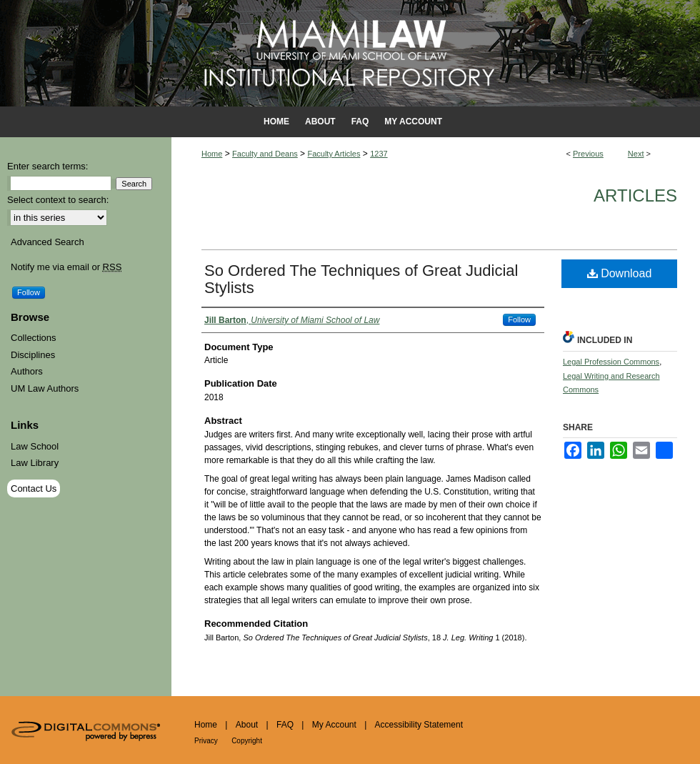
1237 (379, 154)
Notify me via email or (66, 267)
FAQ (285, 725)
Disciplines (33, 355)
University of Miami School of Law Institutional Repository (350, 53)
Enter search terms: (47, 166)
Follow (519, 319)
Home (212, 154)
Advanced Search (47, 242)
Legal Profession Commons (611, 362)
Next (636, 154)
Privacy (206, 741)
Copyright (247, 741)
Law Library (35, 463)
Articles (635, 195)
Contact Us (34, 488)
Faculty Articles (334, 154)
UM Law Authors (45, 388)
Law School (35, 446)
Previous (588, 154)
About (247, 725)
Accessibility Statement (419, 725)
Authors (27, 371)
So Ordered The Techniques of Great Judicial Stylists (361, 279)
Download (620, 273)
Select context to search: (58, 200)
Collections (34, 338)
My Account (334, 725)
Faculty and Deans (265, 154)
